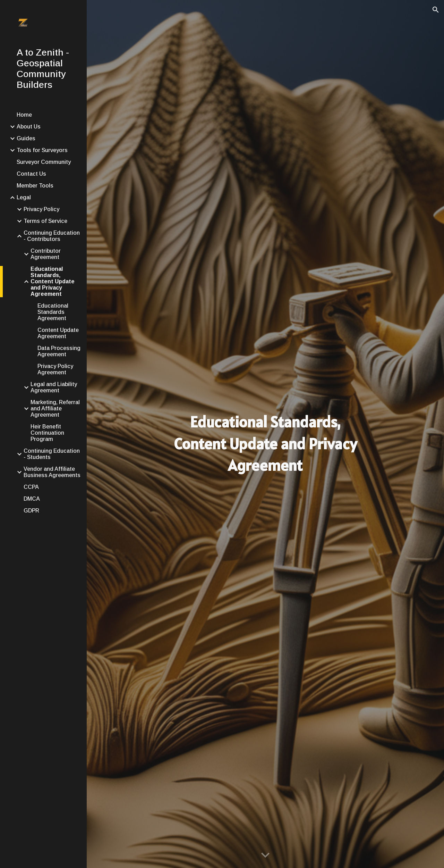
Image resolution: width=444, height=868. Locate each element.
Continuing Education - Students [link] (52, 454)
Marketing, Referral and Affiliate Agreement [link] (55, 408)
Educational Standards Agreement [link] (53, 312)
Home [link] (24, 115)
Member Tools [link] (35, 186)
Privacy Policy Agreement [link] (55, 369)
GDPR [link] (31, 511)
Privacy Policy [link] (41, 209)
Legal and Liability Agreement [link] (54, 387)
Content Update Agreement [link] (58, 333)
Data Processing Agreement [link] (59, 351)
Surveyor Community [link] (44, 162)
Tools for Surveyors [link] (42, 150)
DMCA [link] (32, 499)
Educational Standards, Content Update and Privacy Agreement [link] (53, 281)
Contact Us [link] (31, 174)
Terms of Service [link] (45, 221)
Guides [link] (26, 138)
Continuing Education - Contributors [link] (52, 236)
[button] (436, 10)
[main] (265, 444)
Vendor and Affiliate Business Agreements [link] (52, 472)
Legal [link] (24, 197)
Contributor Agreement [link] (46, 254)
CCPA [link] (31, 487)
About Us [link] (29, 127)
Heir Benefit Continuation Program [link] (47, 433)
